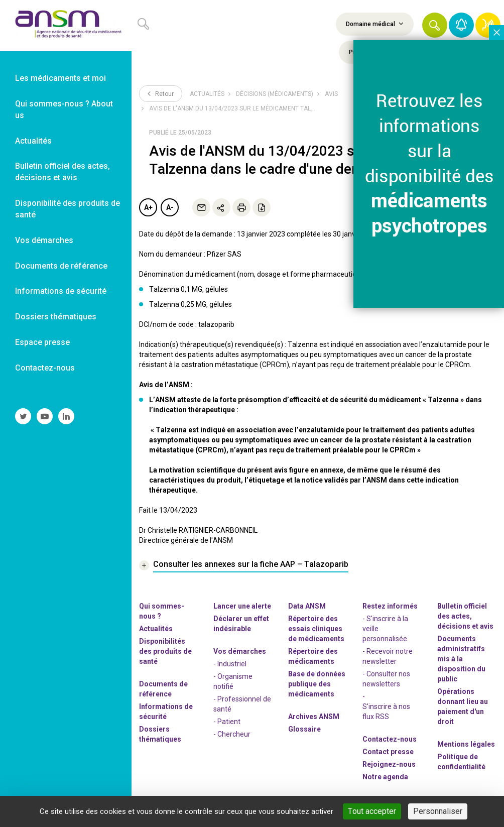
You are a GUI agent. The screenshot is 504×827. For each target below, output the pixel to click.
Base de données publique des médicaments (317, 684)
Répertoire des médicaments (313, 656)
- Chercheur (232, 734)
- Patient (227, 722)
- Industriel (230, 664)
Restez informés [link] (390, 606)
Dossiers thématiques (160, 734)
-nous (389, 764)
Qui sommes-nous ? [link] (162, 611)
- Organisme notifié (233, 681)
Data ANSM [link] (307, 606)
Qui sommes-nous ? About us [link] (64, 109)
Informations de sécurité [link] (61, 291)
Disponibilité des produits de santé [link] (68, 209)
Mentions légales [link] (466, 744)
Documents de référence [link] (61, 266)
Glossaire (304, 729)
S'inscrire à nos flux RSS (386, 712)
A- (170, 207)
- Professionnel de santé (242, 704)
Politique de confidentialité (461, 762)
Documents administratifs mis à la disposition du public (461, 659)
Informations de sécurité (166, 712)
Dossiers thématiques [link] (56, 317)
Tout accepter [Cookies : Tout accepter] (372, 811)
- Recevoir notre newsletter (388, 656)
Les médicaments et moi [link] (60, 78)
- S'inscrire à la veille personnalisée (385, 629)
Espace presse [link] (42, 342)
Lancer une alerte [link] (242, 606)
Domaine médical (375, 24)
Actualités (207, 94)
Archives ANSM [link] (314, 717)
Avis (331, 94)
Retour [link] (161, 93)
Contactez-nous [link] (45, 368)
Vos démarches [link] (44, 240)
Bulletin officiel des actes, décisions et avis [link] (62, 172)
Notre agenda (385, 777)
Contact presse (388, 752)
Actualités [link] (33, 141)
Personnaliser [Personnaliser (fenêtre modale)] (438, 811)
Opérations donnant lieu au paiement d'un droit (463, 706)
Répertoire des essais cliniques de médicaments (316, 629)
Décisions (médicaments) (275, 94)
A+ (148, 207)
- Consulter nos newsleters (386, 679)
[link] (66, 26)
